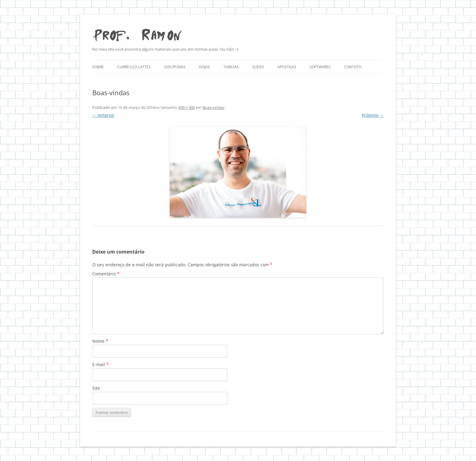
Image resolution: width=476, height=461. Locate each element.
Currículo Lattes (134, 67)
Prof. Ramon (137, 34)
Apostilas (287, 67)
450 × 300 (187, 107)
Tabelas (231, 67)
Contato (353, 67)
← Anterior (103, 115)
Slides (258, 67)
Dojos (204, 67)
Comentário (106, 274)
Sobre (98, 67)
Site (96, 388)
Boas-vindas (213, 107)
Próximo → (373, 115)
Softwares (320, 67)
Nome (100, 341)
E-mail (100, 364)
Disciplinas (175, 67)
